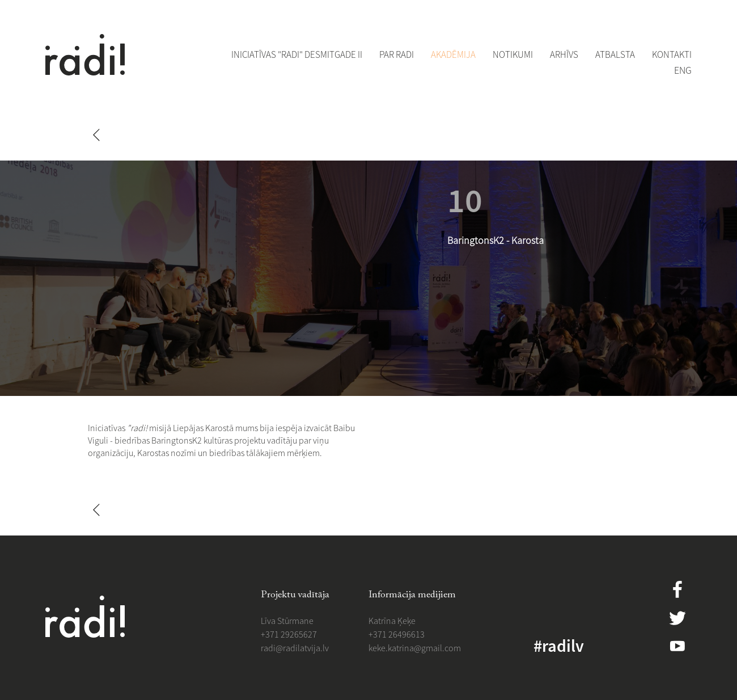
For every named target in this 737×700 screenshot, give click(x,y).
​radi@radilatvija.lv (295, 648)
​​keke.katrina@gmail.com (415, 648)
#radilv (559, 646)
